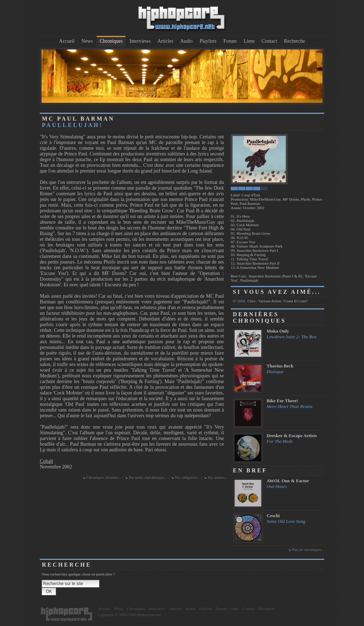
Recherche (295, 41)
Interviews (140, 41)
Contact (269, 41)
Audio (186, 41)
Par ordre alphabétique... (148, 477)
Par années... (218, 477)
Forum (230, 41)
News (87, 41)
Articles (165, 41)
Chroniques (111, 41)
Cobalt (46, 461)
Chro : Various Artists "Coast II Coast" (271, 301)
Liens (249, 41)
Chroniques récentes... (104, 477)
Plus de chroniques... (308, 550)
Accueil (67, 41)
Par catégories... (187, 477)
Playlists (208, 41)
